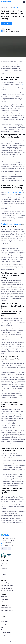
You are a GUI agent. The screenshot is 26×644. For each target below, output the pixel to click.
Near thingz (4, 566)
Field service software (7, 585)
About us (3, 574)
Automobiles (4, 602)
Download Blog (6, 24)
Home (3, 7)
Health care (4, 597)
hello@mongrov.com (7, 546)
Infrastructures (5, 599)
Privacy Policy (5, 635)
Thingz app (4, 569)
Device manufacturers (7, 610)
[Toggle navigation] (24, 2)
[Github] (10, 549)
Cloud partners (5, 613)
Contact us (4, 630)
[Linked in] (2, 549)
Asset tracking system (7, 583)
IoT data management (7, 591)
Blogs (9, 7)
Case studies (4, 621)
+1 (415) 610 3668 (6, 543)
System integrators (6, 608)
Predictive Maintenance (11, 224)
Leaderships (4, 577)
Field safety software (7, 588)
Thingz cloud (4, 563)
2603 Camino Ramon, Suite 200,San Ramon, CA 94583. (10, 539)
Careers (3, 627)
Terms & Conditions (6, 632)
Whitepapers (4, 624)
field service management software (13, 192)
